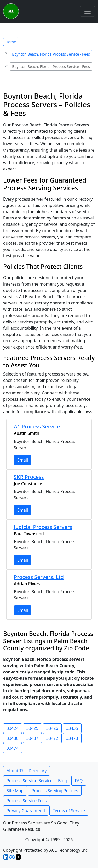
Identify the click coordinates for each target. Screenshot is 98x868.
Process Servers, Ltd (39, 577)
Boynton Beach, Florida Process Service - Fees (51, 54)
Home (11, 42)
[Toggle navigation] (88, 11)
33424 (13, 728)
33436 (13, 738)
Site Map (15, 791)
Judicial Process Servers (43, 527)
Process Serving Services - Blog (37, 781)
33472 (52, 738)
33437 (32, 738)
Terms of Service (69, 811)
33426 (52, 728)
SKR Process (29, 477)
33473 (72, 738)
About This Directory (27, 771)
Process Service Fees (27, 801)
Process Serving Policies (55, 791)
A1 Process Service (37, 427)
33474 (13, 748)
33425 (32, 728)
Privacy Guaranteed (26, 811)
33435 (72, 728)
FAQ (79, 781)
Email (23, 460)
